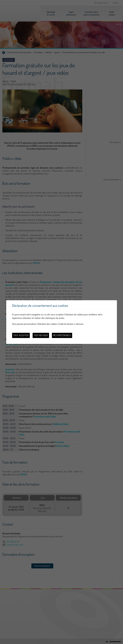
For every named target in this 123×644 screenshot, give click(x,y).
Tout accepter (21, 335)
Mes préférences (62, 335)
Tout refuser (41, 335)
